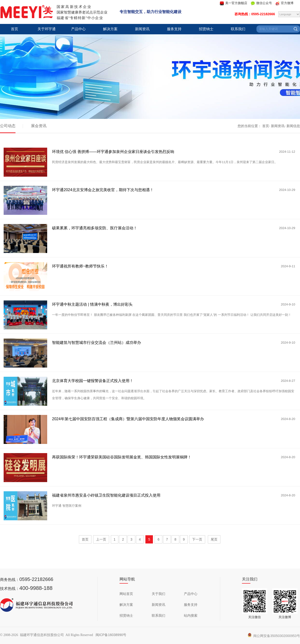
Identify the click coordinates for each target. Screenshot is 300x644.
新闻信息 (293, 126)
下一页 (197, 539)
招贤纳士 (206, 29)
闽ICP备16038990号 (111, 635)
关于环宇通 (47, 29)
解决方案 (110, 29)
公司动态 (8, 126)
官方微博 (287, 3)
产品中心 (78, 29)
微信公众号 (264, 3)
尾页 (214, 539)
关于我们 (158, 594)
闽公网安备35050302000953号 (274, 636)
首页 (15, 29)
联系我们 (238, 29)
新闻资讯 (142, 29)
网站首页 (126, 594)
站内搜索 (191, 615)
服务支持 (174, 29)
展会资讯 (39, 126)
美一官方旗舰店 (236, 3)
